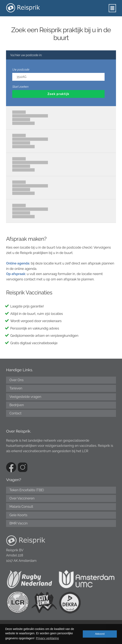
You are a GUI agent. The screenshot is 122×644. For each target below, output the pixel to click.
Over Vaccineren (22, 498)
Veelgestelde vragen (25, 397)
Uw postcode (21, 70)
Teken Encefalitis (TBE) (27, 490)
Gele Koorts (18, 515)
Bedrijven (17, 405)
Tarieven (16, 388)
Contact (15, 413)
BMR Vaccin (18, 523)
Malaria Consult (21, 507)
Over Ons (16, 380)
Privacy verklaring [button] (47, 638)
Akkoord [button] (100, 634)
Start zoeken (20, 87)
